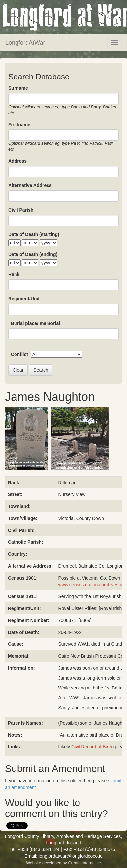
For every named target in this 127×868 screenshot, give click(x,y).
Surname (18, 88)
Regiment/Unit (24, 299)
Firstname (19, 125)
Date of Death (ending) (33, 254)
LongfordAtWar (25, 43)
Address (17, 161)
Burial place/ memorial (35, 323)
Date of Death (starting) (34, 234)
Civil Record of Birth (92, 747)
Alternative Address (30, 185)
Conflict (19, 354)
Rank (14, 274)
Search (41, 370)
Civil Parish (21, 210)
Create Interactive (84, 863)
